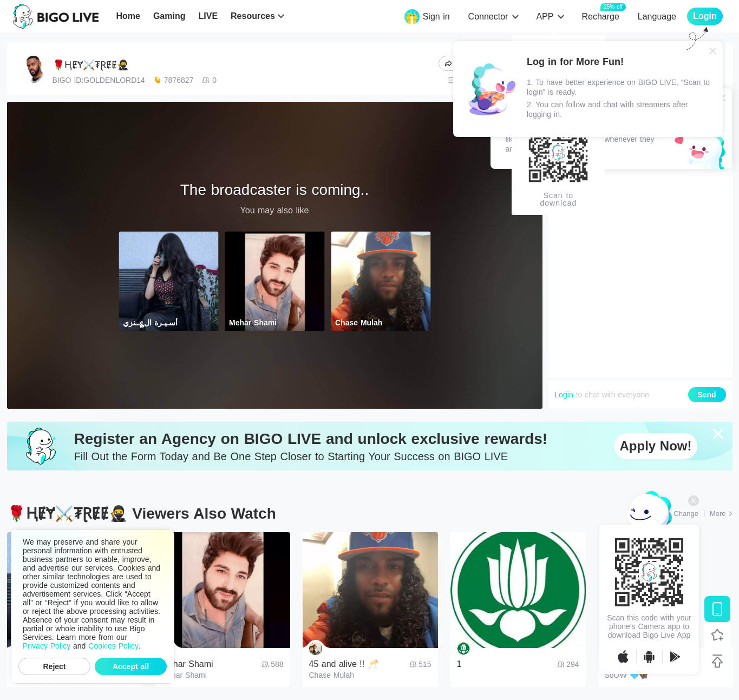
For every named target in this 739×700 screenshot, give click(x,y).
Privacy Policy (47, 646)
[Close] (713, 51)
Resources (253, 16)
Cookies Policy (113, 646)
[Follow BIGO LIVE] (717, 635)
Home (128, 16)
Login (564, 395)
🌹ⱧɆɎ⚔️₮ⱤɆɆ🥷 (91, 65)
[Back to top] (717, 661)
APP (545, 17)
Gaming (169, 16)
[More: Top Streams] (721, 514)
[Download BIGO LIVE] (717, 609)
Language (657, 17)
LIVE (208, 16)
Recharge (600, 16)
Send (707, 395)
